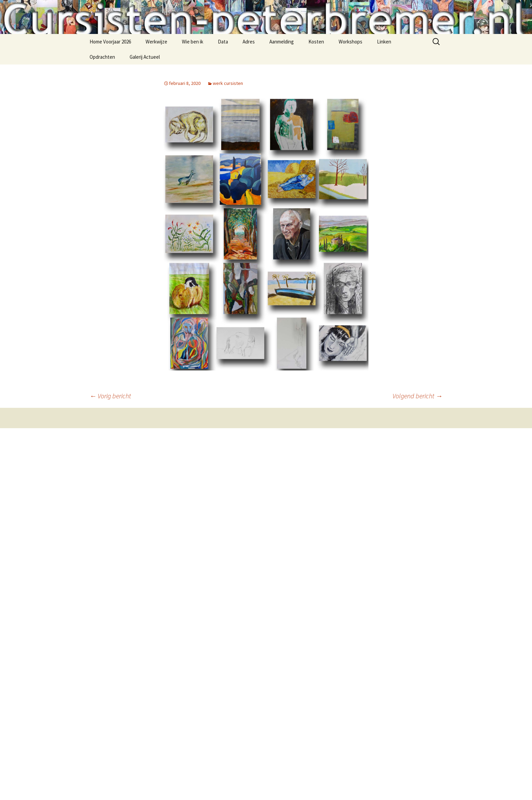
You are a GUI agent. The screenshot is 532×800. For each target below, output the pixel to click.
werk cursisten (228, 83)
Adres (249, 42)
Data (223, 42)
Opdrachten (102, 57)
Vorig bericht (110, 396)
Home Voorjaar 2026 (110, 42)
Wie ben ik (193, 42)
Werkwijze (156, 42)
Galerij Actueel (145, 57)
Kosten (316, 42)
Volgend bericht (417, 396)
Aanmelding (282, 42)
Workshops (350, 42)
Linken (384, 42)
